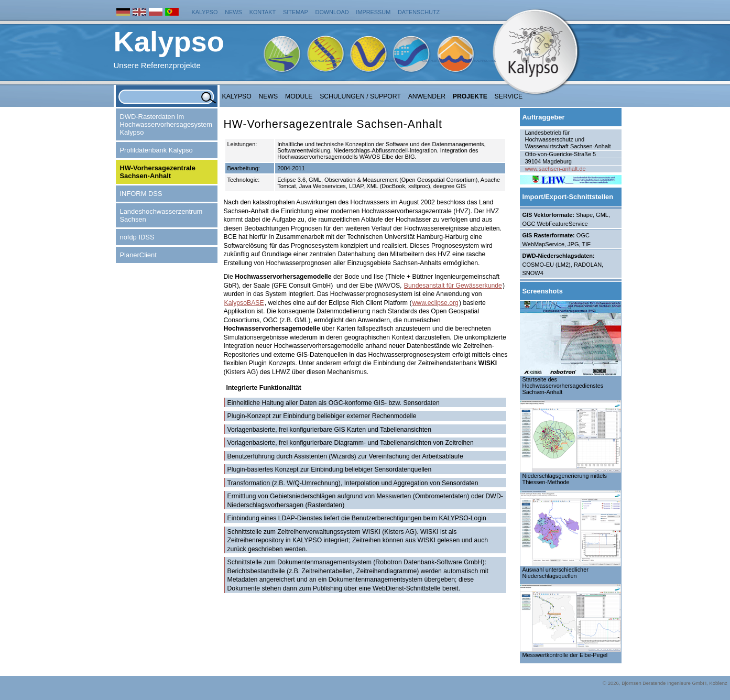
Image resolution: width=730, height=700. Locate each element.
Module (299, 96)
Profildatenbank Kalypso (156, 150)
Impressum (373, 12)
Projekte (470, 96)
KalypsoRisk (485, 61)
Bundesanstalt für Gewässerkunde (453, 286)
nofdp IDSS (137, 237)
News (233, 12)
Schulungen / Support (360, 96)
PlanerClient (138, 255)
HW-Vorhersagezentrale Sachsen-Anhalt (158, 172)
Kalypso (205, 12)
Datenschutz (419, 12)
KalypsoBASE (244, 303)
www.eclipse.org (435, 303)
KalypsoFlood (434, 61)
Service (509, 96)
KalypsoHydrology (326, 61)
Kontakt (263, 12)
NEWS (269, 96)
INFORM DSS (141, 194)
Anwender (427, 96)
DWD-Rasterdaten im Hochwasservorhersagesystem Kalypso (166, 124)
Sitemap (296, 12)
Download (332, 12)
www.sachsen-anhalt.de (555, 169)
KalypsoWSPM (383, 61)
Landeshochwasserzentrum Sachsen (161, 215)
